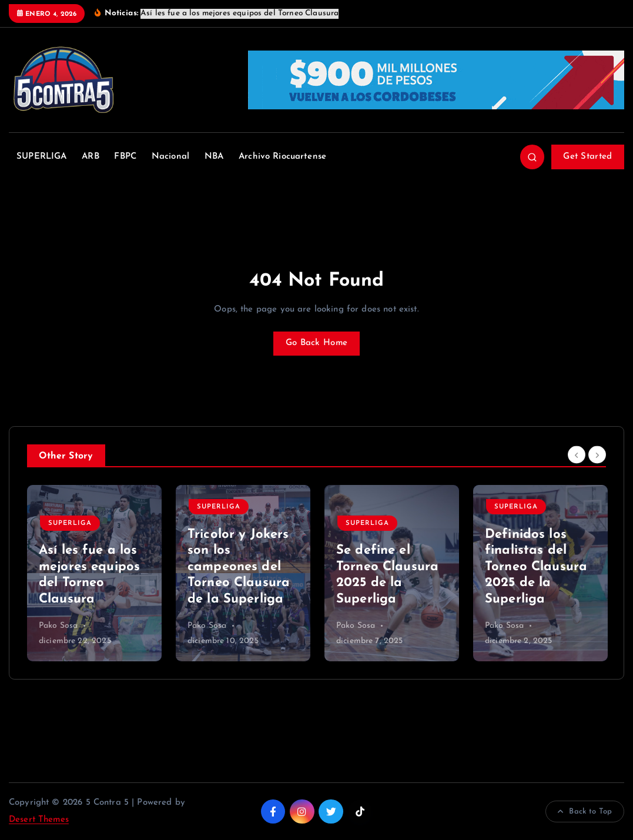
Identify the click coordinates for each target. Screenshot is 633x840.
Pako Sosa (58, 626)
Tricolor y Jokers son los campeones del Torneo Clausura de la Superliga (239, 567)
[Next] (597, 454)
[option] (94, 573)
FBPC (125, 157)
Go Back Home (316, 343)
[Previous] (577, 454)
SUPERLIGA (41, 157)
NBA (214, 157)
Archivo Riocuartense (282, 157)
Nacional (170, 157)
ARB (90, 157)
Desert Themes (39, 820)
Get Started (587, 157)
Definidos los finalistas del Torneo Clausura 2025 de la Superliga (536, 567)
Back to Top (585, 812)
